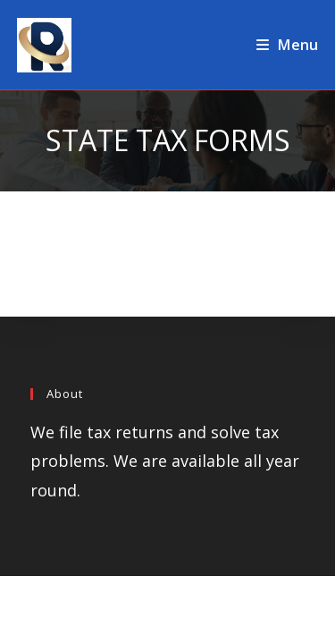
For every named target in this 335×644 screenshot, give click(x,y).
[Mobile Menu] (287, 45)
